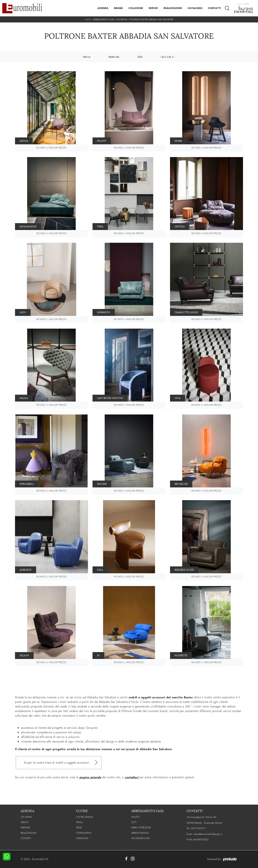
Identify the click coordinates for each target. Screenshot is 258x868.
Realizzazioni (173, 8)
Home (88, 19)
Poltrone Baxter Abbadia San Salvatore (152, 19)
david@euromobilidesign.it (208, 834)
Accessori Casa (141, 838)
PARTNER (25, 828)
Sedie (79, 828)
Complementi (84, 833)
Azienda (103, 8)
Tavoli (80, 822)
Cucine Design (85, 817)
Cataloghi (195, 8)
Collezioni (136, 8)
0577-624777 (198, 828)
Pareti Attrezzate (141, 828)
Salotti (135, 817)
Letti (134, 822)
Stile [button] (140, 57)
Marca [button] (87, 57)
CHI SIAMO (27, 817)
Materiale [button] (114, 57)
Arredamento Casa (104, 19)
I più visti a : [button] (168, 57)
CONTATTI (26, 838)
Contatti (214, 8)
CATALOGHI (82, 838)
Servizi (153, 8)
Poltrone (122, 19)
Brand (118, 8)
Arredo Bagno (140, 833)
